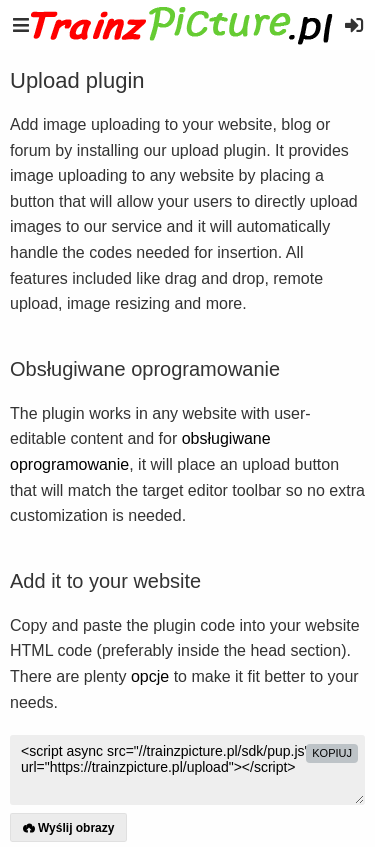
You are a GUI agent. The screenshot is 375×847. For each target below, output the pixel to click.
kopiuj (332, 753)
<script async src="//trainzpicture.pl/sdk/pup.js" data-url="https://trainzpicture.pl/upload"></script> (187, 770)
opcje (150, 676)
